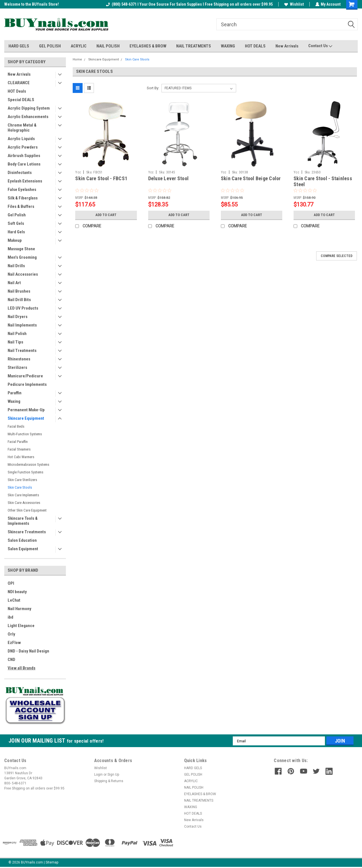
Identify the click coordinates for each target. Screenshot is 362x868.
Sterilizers (17, 367)
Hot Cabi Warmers (21, 457)
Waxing (14, 401)
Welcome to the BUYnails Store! (32, 4)
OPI (11, 583)
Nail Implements (22, 325)
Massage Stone (21, 249)
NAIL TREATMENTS (194, 46)
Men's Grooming (22, 257)
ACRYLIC (79, 46)
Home (77, 59)
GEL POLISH (50, 46)
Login (98, 775)
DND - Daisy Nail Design (28, 651)
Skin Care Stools (20, 487)
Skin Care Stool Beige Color (251, 178)
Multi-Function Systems (25, 434)
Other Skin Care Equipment (27, 510)
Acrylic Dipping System (29, 108)
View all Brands (21, 668)
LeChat (14, 600)
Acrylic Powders (23, 147)
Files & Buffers (21, 206)
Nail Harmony (20, 609)
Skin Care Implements (23, 495)
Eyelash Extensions (25, 181)
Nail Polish (17, 334)
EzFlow (14, 643)
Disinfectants (20, 173)
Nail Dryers (18, 317)
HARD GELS (19, 46)
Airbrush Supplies (24, 156)
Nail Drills (16, 266)
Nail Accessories (23, 274)
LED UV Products (23, 308)
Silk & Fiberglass (23, 198)
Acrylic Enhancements (28, 117)
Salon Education (22, 540)
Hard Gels (16, 232)
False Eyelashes (22, 190)
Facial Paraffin (18, 442)
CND (11, 660)
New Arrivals (287, 46)
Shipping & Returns (109, 781)
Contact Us (320, 46)
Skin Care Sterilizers (22, 480)
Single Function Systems (25, 472)
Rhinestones (19, 359)
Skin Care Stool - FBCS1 (101, 178)
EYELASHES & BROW (148, 46)
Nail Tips (15, 342)
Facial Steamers (19, 449)
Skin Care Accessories (24, 503)
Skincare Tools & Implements (23, 521)
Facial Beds (16, 426)
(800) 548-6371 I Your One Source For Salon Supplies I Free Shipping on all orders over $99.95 (189, 4)
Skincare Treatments (27, 532)
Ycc (78, 172)
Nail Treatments (22, 351)
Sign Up (113, 775)
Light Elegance (21, 626)
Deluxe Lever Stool (169, 178)
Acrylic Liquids (21, 139)
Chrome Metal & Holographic (22, 128)
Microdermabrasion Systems (28, 465)
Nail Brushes (19, 291)
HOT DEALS (255, 46)
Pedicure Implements (27, 384)
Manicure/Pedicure (25, 376)
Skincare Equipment (26, 418)
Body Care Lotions (24, 164)
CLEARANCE (19, 83)
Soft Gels (16, 223)
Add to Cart (106, 215)
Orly (11, 634)
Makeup (15, 240)
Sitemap (52, 862)
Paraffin (15, 393)
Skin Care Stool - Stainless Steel (323, 181)
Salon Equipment (23, 549)
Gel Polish (17, 215)
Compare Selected (337, 256)
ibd (10, 617)
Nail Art (14, 283)
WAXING (228, 46)
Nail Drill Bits (19, 300)
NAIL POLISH (108, 46)
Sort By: (153, 88)
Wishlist (294, 4)
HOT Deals (17, 91)
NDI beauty (17, 592)
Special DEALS (21, 100)
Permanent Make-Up (26, 410)
